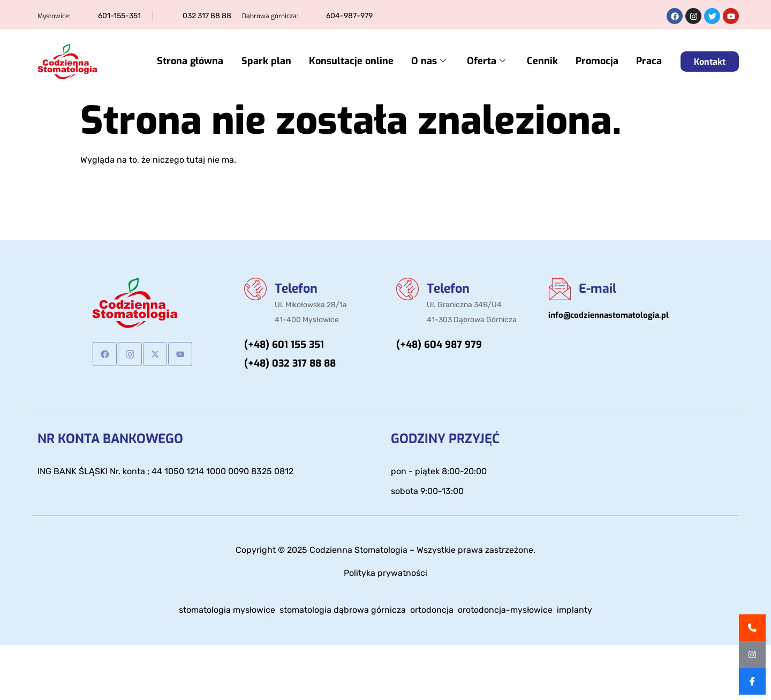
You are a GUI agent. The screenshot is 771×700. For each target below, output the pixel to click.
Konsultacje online (360, 62)
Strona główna (202, 62)
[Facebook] (105, 354)
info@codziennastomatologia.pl (609, 316)
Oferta (492, 62)
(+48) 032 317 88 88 (290, 365)
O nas (436, 62)
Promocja (599, 62)
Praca (649, 62)
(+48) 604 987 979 (439, 346)
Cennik (546, 62)
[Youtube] (180, 354)
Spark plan (277, 62)
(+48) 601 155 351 (284, 346)
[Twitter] (155, 354)
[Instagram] (130, 354)
